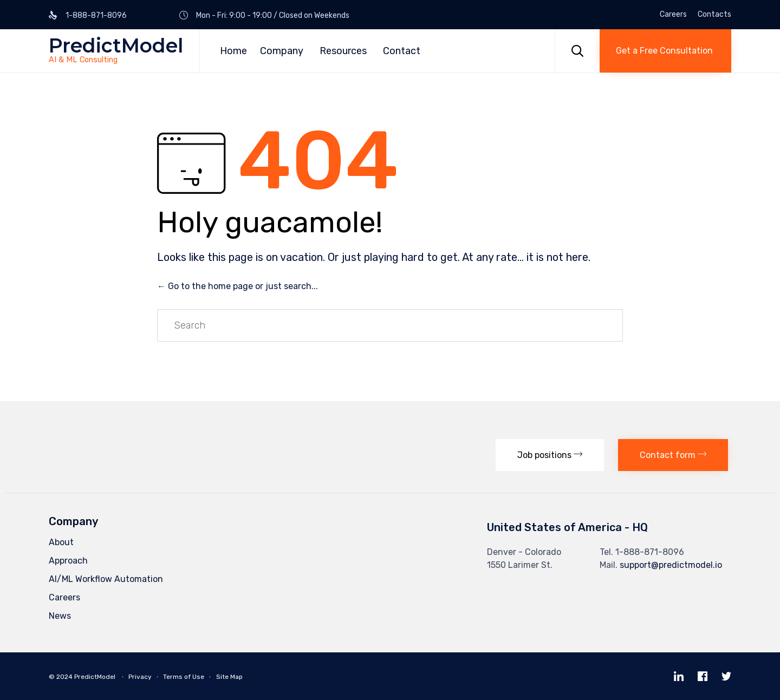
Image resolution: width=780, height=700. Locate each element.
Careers (673, 15)
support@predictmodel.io (671, 565)
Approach (68, 561)
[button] (665, 51)
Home (233, 51)
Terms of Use (184, 677)
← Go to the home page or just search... (238, 286)
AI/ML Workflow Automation (106, 579)
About (61, 542)
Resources (343, 51)
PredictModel (116, 45)
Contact (402, 51)
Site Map (229, 677)
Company (282, 51)
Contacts (714, 15)
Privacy (140, 677)
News (60, 616)
